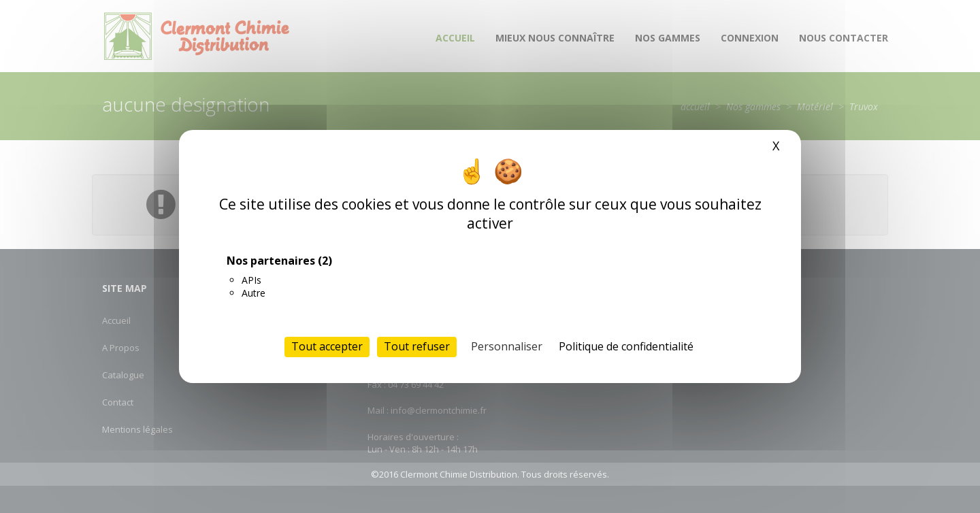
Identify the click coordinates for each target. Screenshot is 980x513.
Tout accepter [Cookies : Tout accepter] (327, 346)
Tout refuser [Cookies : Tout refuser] (417, 346)
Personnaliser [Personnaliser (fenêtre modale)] (507, 346)
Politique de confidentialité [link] (626, 346)
